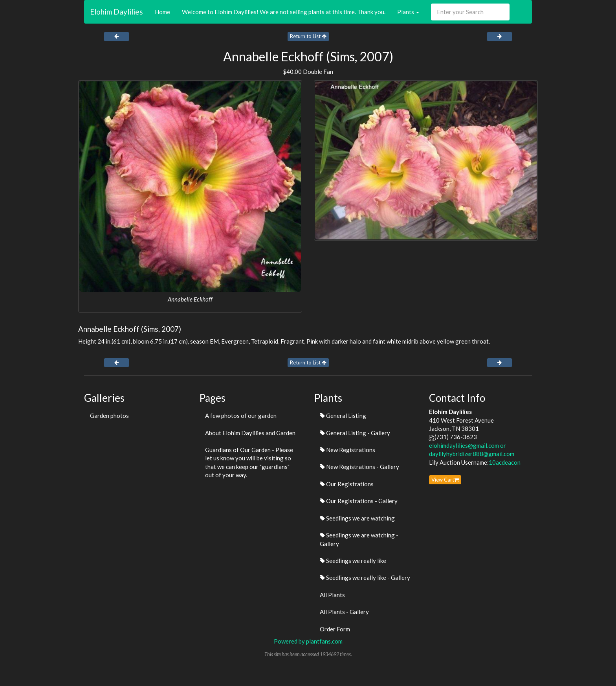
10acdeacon (505, 462)
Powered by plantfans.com (308, 641)
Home (162, 12)
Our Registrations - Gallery (359, 501)
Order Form (335, 629)
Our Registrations (347, 484)
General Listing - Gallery (355, 433)
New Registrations (347, 450)
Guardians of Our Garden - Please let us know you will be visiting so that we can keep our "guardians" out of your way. (249, 462)
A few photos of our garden (241, 416)
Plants (408, 12)
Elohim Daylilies (116, 12)
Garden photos (109, 416)
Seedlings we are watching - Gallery (359, 539)
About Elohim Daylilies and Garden (250, 433)
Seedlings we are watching (357, 518)
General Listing (343, 416)
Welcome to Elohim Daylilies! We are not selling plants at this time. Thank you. (284, 12)
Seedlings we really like (353, 561)
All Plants (332, 595)
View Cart (445, 480)
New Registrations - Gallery (359, 467)
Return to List (308, 36)
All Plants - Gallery (344, 612)
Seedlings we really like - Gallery (365, 577)
